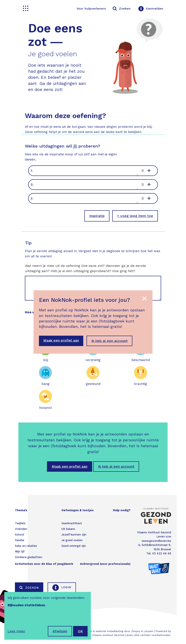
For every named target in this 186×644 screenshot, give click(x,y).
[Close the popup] (144, 298)
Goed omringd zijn (74, 546)
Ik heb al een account (116, 466)
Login (62, 588)
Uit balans (68, 529)
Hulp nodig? (122, 510)
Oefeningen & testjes (78, 510)
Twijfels (20, 523)
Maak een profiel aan (70, 466)
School (20, 535)
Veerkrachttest (72, 523)
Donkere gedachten (29, 557)
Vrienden (21, 529)
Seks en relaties (26, 546)
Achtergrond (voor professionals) (105, 564)
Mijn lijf (20, 551)
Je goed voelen (72, 540)
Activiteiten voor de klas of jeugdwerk (44, 564)
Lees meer (16, 631)
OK (80, 631)
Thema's (21, 510)
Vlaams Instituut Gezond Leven (112, 635)
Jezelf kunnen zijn (74, 535)
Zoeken (29, 588)
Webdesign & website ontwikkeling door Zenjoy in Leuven (115, 631)
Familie (20, 540)
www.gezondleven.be (156, 541)
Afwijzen (60, 631)
